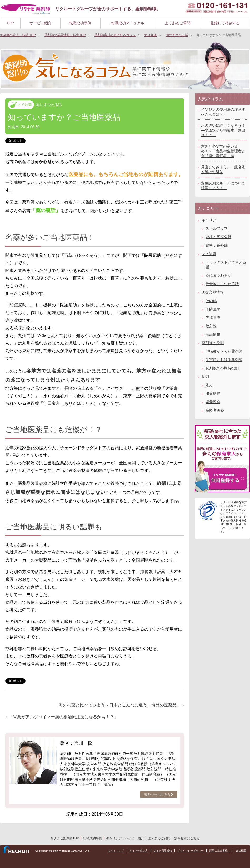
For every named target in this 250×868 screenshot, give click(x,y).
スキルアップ (217, 228)
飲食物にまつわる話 (222, 284)
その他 (211, 301)
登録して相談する (225, 23)
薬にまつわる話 (49, 105)
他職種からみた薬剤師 (224, 351)
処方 (209, 385)
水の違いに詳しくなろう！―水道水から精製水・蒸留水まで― (223, 130)
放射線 (211, 326)
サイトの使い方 (139, 850)
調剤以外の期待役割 (222, 368)
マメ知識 (24, 105)
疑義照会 (213, 402)
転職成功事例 (80, 23)
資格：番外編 (217, 245)
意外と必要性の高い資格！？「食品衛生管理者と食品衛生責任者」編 (223, 151)
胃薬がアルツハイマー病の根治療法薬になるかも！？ (63, 717)
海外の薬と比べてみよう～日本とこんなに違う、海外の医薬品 (118, 705)
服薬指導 (213, 393)
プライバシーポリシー (191, 850)
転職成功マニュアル (128, 23)
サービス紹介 (41, 23)
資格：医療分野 (218, 237)
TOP (10, 23)
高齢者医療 (215, 410)
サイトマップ (116, 850)
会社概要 (241, 850)
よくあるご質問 (178, 23)
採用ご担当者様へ (220, 850)
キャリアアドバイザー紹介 (125, 838)
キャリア (209, 220)
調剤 (205, 377)
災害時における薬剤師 (224, 360)
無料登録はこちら (187, 838)
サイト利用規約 (163, 850)
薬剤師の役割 (213, 343)
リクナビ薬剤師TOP (65, 838)
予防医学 (213, 309)
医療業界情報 (213, 292)
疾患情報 (213, 334)
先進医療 (213, 318)
